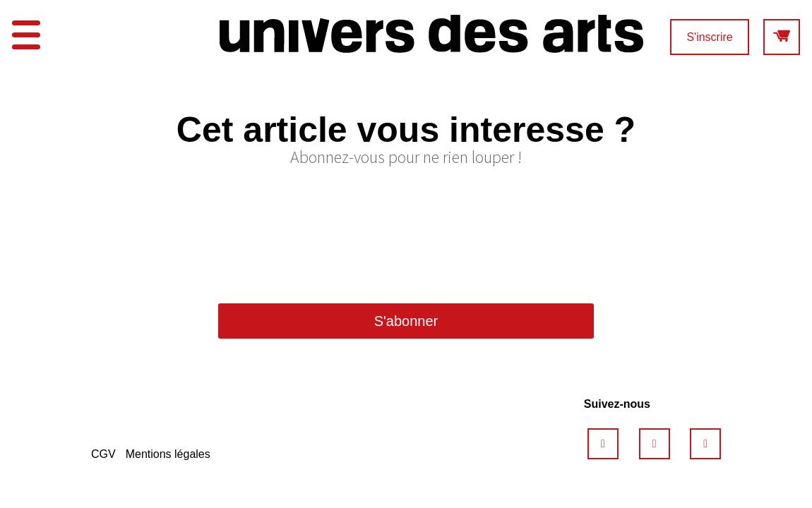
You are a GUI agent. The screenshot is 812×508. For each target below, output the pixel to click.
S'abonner (406, 321)
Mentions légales (168, 454)
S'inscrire (709, 37)
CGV (103, 454)
